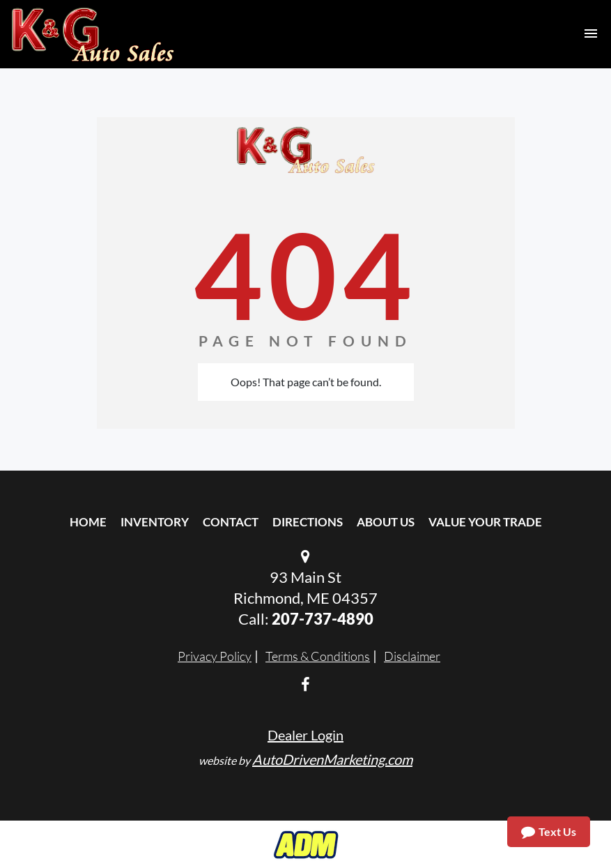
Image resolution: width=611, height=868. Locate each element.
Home (88, 522)
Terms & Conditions (318, 656)
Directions (308, 522)
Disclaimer (412, 656)
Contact (231, 522)
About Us (386, 522)
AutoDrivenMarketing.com (332, 759)
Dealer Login (305, 735)
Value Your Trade (485, 522)
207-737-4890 (323, 619)
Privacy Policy (215, 656)
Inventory (155, 522)
